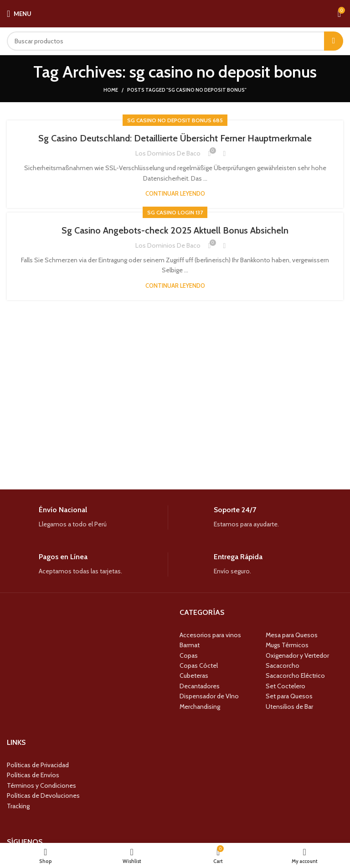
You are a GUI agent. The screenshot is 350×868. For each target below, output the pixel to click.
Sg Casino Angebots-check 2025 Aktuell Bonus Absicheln (175, 230)
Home (111, 90)
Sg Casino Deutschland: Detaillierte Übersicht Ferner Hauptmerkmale (175, 138)
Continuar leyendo (175, 194)
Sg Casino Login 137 (175, 212)
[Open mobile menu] (19, 14)
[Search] (175, 41)
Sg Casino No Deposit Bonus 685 (175, 120)
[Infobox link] (87, 517)
